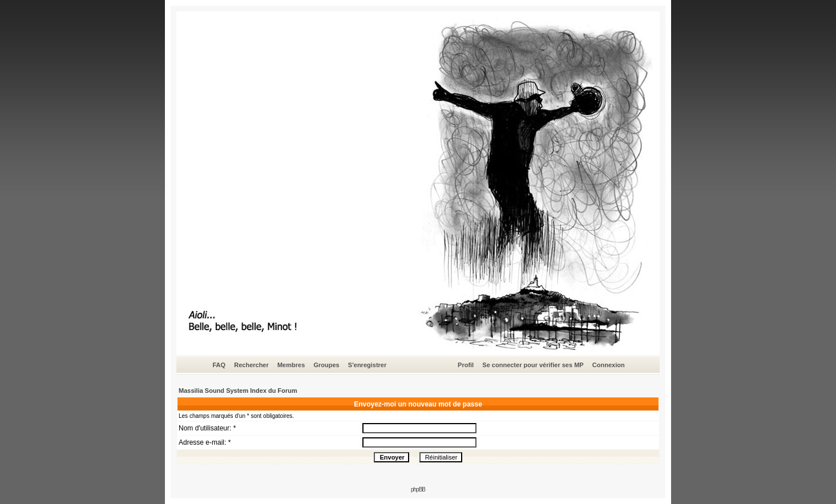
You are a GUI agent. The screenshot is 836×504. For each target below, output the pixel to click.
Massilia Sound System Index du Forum (238, 391)
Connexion (609, 365)
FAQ (219, 365)
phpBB (418, 489)
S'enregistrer (367, 365)
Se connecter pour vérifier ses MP (533, 365)
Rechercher (251, 365)
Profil (466, 365)
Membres (291, 365)
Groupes (326, 365)
